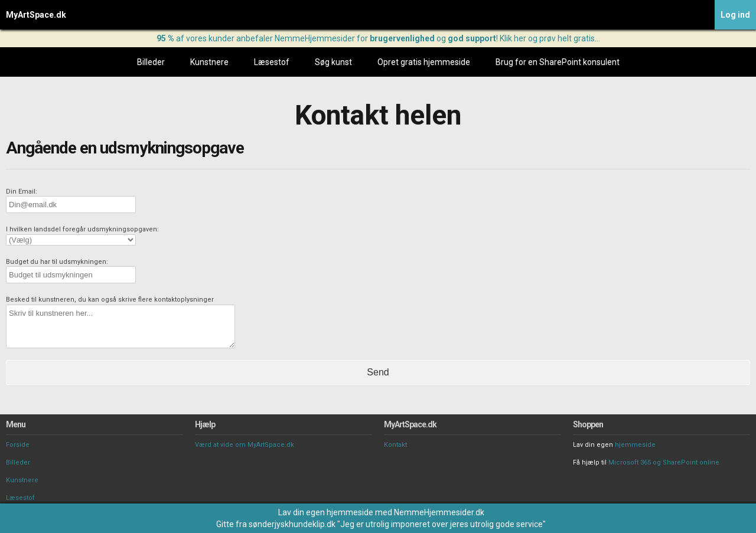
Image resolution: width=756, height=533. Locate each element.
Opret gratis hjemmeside (424, 62)
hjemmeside (635, 445)
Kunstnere (209, 62)
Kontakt (395, 445)
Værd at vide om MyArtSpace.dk (245, 445)
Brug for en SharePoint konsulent (558, 62)
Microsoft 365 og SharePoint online (664, 462)
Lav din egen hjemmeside (326, 512)
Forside (18, 445)
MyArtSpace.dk (36, 15)
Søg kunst (333, 62)
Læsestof (272, 62)
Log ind (735, 15)
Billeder (151, 62)
